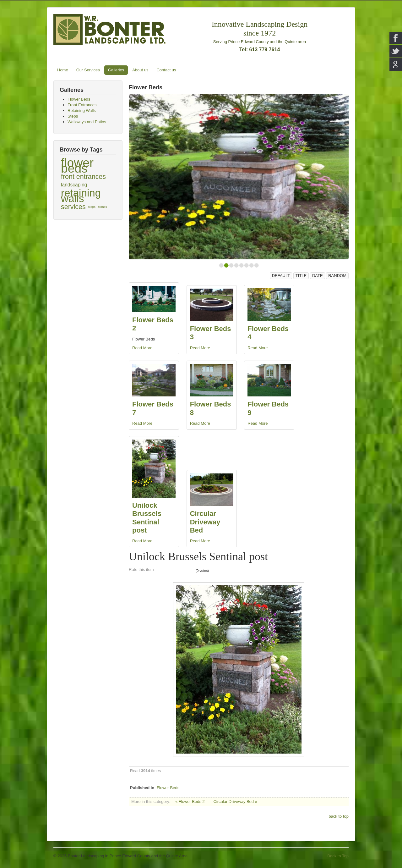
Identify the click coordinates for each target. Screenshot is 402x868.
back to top (339, 816)
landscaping (74, 185)
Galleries (116, 70)
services (73, 207)
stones (103, 207)
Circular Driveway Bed (205, 522)
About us (140, 70)
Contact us (166, 70)
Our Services (88, 70)
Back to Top (338, 856)
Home (63, 70)
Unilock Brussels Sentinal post (147, 518)
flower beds (77, 166)
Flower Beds (168, 788)
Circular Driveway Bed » (235, 802)
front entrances (83, 177)
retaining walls (81, 196)
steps (92, 207)
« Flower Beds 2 (190, 802)
